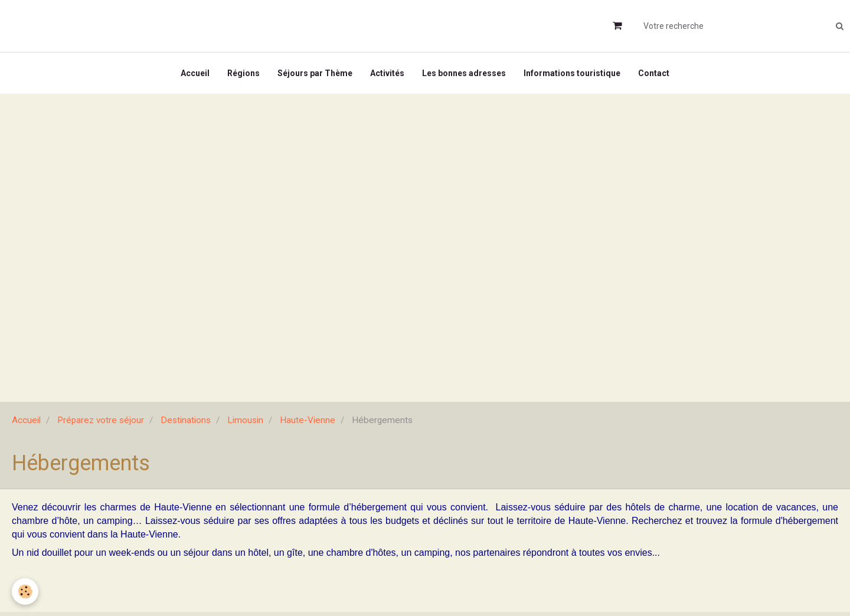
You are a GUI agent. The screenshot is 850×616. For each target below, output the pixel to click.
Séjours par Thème (315, 73)
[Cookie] (25, 592)
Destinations (186, 420)
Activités (387, 73)
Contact (654, 73)
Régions (243, 73)
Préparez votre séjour (101, 420)
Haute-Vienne (308, 420)
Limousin (245, 420)
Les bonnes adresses (464, 73)
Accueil (195, 73)
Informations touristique (572, 73)
